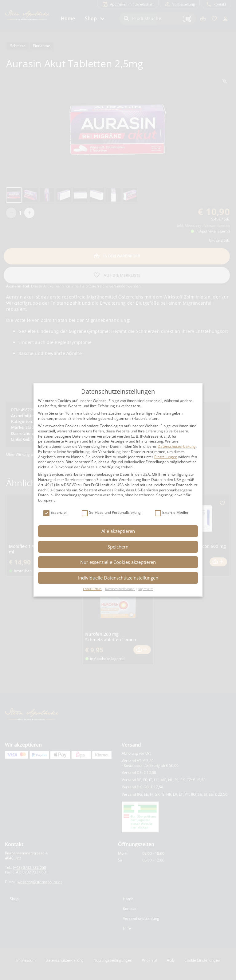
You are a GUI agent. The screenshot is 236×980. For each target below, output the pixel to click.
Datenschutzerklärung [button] (120, 589)
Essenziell (55, 513)
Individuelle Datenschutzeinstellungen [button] (118, 578)
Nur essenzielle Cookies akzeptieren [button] (118, 562)
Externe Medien (172, 513)
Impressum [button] (146, 589)
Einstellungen (166, 457)
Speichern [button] (118, 547)
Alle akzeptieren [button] (118, 531)
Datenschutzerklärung (177, 446)
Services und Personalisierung (111, 513)
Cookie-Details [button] (92, 589)
